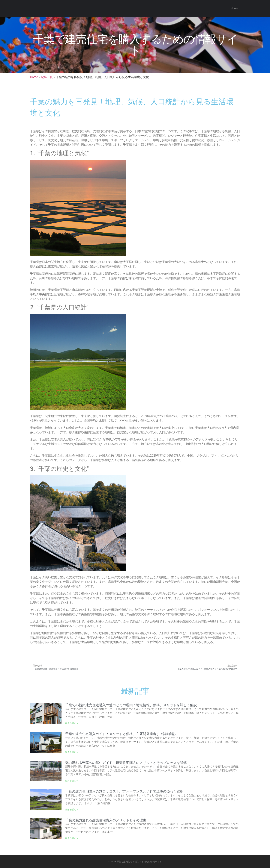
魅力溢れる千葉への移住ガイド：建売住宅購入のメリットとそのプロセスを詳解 (126, 763)
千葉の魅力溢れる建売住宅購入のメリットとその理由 (106, 820)
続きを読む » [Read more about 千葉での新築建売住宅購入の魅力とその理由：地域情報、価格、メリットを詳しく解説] (72, 723)
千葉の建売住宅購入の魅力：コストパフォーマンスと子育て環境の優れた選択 (124, 791)
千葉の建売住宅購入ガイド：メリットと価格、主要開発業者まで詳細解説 (121, 734)
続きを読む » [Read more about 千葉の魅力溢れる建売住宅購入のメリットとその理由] (72, 838)
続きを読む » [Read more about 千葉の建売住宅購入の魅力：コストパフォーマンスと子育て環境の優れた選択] (72, 810)
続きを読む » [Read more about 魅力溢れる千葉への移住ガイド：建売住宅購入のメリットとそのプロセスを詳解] (72, 781)
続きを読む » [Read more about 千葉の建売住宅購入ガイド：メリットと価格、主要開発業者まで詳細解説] (72, 752)
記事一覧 (47, 77)
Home (234, 8)
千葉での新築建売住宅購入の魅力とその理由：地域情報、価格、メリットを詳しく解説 (131, 705)
